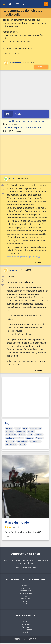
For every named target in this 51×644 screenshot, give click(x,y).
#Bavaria (30, 438)
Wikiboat (26, 627)
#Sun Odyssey (11, 445)
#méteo (23, 445)
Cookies (26, 604)
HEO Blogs (26, 624)
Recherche (26, 622)
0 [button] (3, 189)
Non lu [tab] (18, 114)
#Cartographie (36, 428)
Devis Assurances (26, 630)
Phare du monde (17, 522)
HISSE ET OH (32, 639)
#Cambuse (10, 441)
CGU (23, 588)
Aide (26, 596)
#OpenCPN (21, 432)
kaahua (13, 179)
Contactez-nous (26, 599)
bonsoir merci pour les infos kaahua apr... (23, 128)
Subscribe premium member (26, 568)
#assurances (11, 435)
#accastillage (22, 441)
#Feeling (39, 438)
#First (18, 428)
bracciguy (14, 270)
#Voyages (10, 432)
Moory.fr (26, 632)
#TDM (21, 438)
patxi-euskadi (16, 62)
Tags (8, 423)
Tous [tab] (8, 114)
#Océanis (39, 435)
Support (26, 601)
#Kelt (30, 435)
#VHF (25, 428)
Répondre (41, 67)
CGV (28, 588)
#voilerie (9, 428)
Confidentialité (26, 591)
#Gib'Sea (22, 435)
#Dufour (31, 432)
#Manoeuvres (35, 441)
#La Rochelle (11, 438)
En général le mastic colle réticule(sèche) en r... (25, 121)
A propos (26, 586)
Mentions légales (26, 593)
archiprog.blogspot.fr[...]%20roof (24, 257)
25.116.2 (17, 639)
